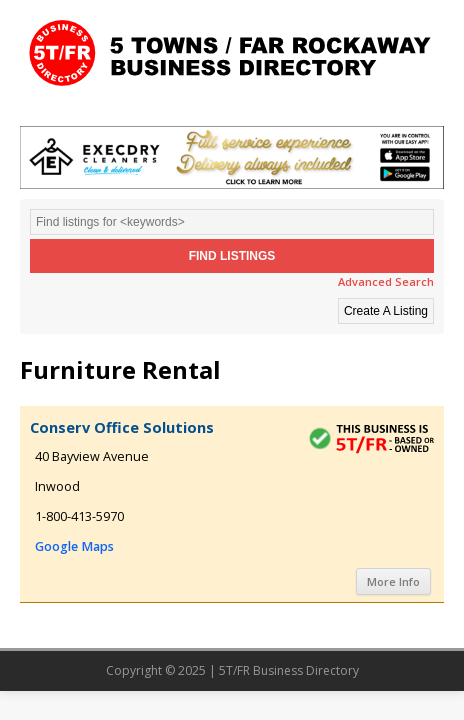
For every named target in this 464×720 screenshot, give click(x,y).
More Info (393, 581)
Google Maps (74, 546)
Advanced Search (386, 281)
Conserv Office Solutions (122, 427)
